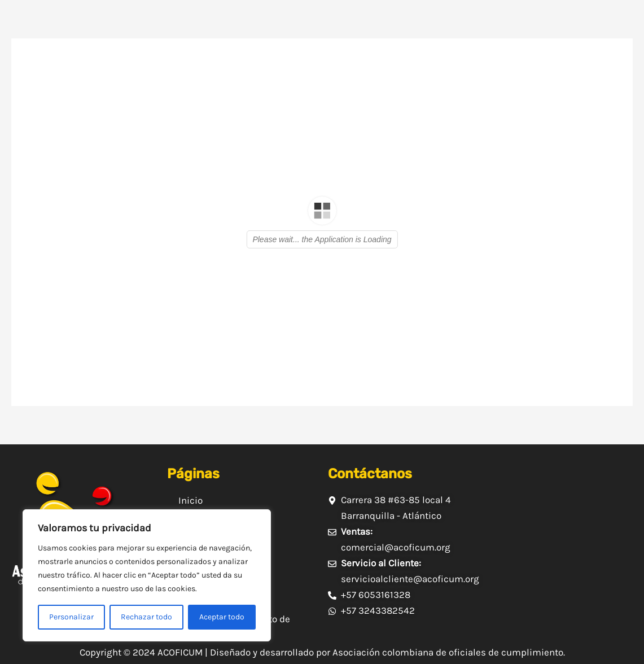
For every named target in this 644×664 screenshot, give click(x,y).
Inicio (190, 500)
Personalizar (71, 617)
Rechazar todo (146, 617)
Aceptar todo (222, 617)
